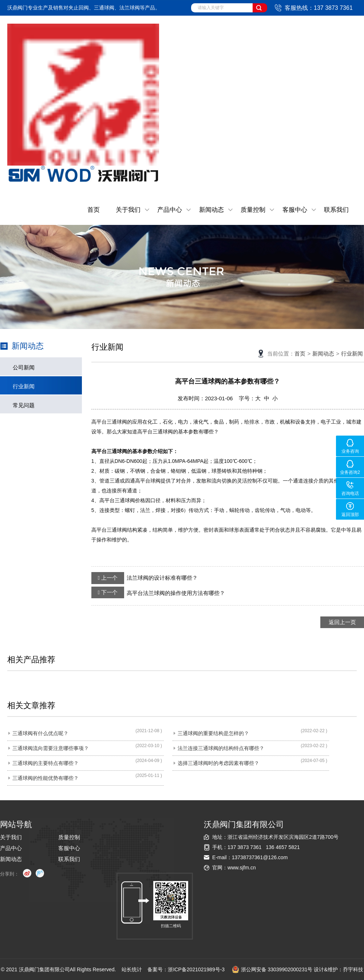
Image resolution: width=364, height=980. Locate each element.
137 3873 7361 (244, 847)
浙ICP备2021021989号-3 (196, 969)
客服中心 (295, 210)
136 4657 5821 (283, 847)
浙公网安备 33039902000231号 (272, 969)
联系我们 (336, 210)
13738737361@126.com (260, 857)
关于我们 (128, 210)
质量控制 (253, 210)
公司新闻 (24, 367)
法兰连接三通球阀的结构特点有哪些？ (221, 748)
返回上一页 (342, 622)
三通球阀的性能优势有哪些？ (45, 778)
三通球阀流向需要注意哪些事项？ (51, 748)
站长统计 (132, 969)
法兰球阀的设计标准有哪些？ (145, 578)
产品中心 (170, 210)
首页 (94, 210)
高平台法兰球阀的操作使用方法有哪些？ (158, 592)
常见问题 (24, 405)
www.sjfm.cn (242, 868)
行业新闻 (24, 386)
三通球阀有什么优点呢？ (40, 733)
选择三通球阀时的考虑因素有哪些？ (218, 763)
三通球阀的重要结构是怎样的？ (213, 733)
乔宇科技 (353, 969)
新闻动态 (211, 210)
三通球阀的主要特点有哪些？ (45, 763)
